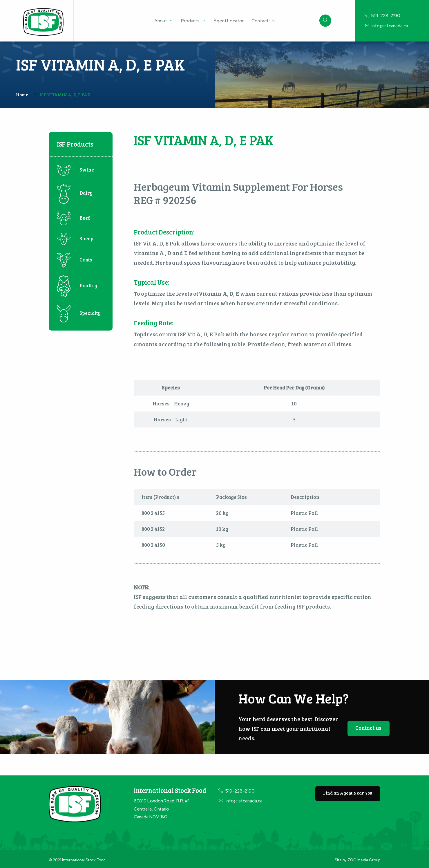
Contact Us (263, 21)
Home (22, 95)
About (161, 21)
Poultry (77, 285)
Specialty (79, 313)
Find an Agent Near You (348, 793)
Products (190, 21)
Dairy (75, 193)
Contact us (368, 728)
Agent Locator (229, 21)
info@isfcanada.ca (386, 26)
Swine (75, 170)
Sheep (75, 238)
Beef (74, 218)
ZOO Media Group (364, 860)
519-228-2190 (382, 16)
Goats (75, 260)
